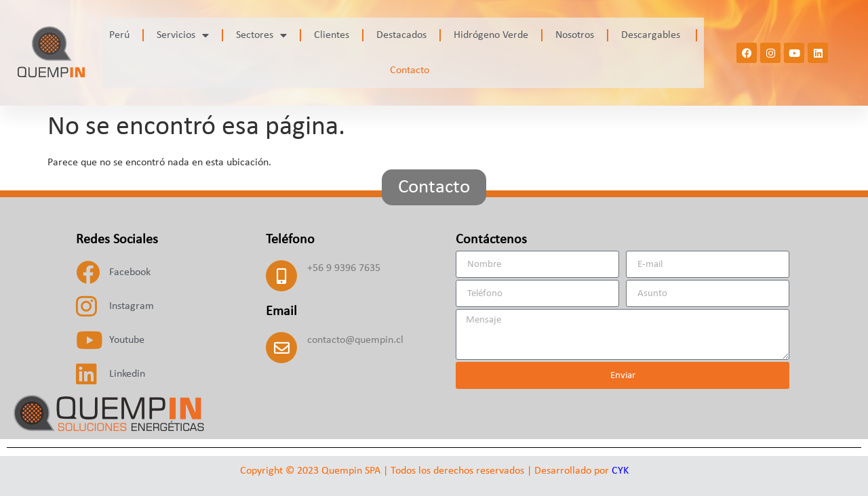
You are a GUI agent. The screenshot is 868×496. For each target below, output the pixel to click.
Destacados (401, 35)
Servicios (183, 35)
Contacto (410, 70)
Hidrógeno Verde (491, 35)
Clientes (332, 35)
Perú (119, 35)
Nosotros (575, 35)
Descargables (652, 35)
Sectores (261, 35)
